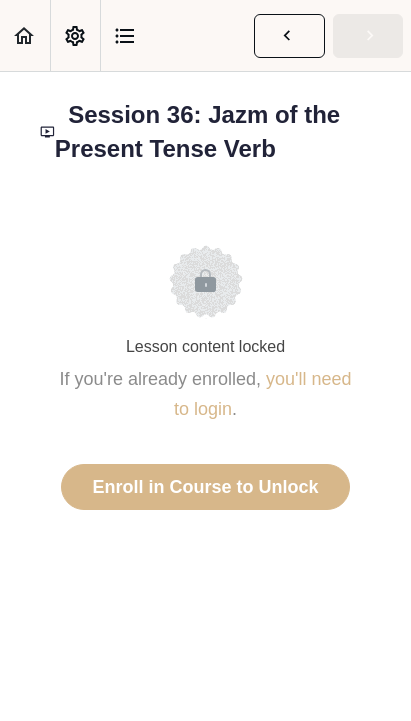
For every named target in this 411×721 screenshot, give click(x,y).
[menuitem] (75, 35)
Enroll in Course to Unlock (205, 487)
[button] (25, 35)
